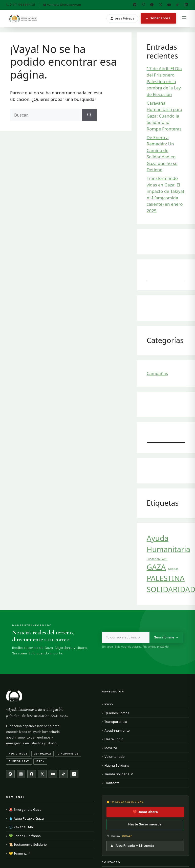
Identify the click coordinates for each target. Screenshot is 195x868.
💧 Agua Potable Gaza (26, 818)
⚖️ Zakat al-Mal (21, 827)
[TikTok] (178, 5)
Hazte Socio (114, 739)
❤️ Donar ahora (145, 812)
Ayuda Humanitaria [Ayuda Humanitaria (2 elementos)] (169, 544)
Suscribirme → (166, 637)
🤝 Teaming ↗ (20, 853)
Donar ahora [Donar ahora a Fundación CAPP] (158, 18)
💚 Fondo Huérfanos (25, 836)
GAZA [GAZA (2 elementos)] (156, 567)
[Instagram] (143, 5)
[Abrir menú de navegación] (184, 18)
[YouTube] (169, 5)
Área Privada (122, 18)
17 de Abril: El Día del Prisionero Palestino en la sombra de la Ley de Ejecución (164, 81)
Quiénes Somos (117, 713)
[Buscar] (89, 115)
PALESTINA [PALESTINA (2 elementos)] (166, 578)
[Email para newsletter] (126, 637)
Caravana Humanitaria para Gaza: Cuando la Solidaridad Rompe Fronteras (165, 116)
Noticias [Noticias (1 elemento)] (173, 569)
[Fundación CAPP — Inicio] (24, 18)
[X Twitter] (160, 5)
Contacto (112, 783)
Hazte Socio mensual (145, 824)
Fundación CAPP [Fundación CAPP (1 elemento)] (157, 559)
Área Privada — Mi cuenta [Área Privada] (132, 846)
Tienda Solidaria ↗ (119, 774)
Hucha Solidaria (117, 766)
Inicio (109, 704)
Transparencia (116, 722)
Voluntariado (115, 757)
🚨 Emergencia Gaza (25, 810)
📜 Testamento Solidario (28, 845)
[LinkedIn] (186, 5)
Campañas (157, 373)
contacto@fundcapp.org (62, 5)
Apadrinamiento (117, 731)
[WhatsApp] (135, 5)
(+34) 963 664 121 (20, 5)
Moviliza (111, 748)
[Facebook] (152, 5)
